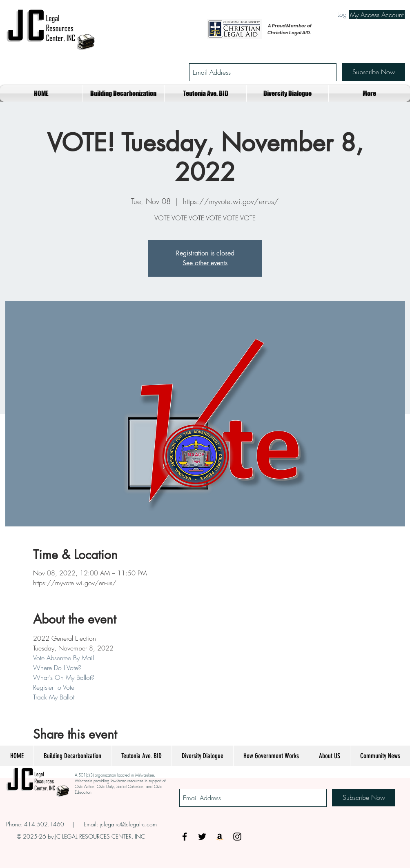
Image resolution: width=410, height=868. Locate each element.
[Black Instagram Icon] (237, 837)
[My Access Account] (377, 15)
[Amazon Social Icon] (220, 837)
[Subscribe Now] (373, 72)
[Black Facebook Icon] (185, 837)
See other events (205, 263)
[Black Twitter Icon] (202, 837)
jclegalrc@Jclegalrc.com (128, 824)
